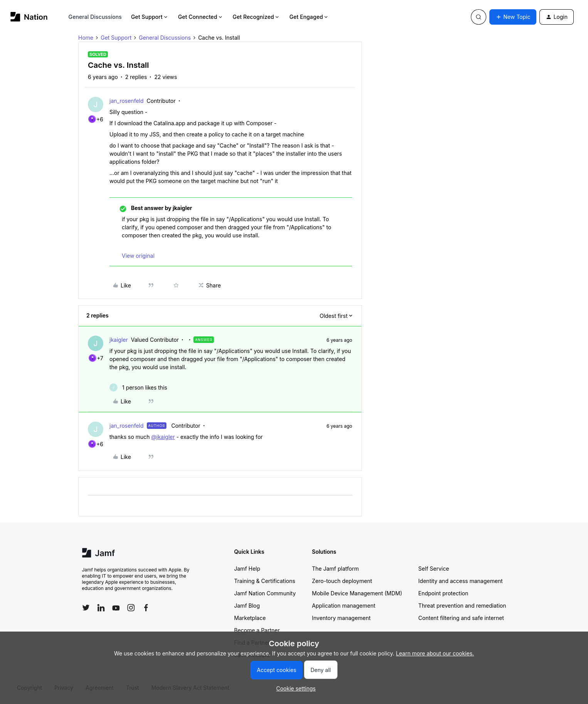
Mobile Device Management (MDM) (357, 593)
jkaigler (119, 340)
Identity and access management (461, 581)
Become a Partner (257, 630)
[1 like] (138, 387)
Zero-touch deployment (342, 581)
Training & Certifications (265, 581)
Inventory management (341, 618)
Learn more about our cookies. (435, 653)
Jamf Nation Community (265, 593)
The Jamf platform (336, 569)
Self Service (434, 569)
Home (86, 38)
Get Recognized (256, 17)
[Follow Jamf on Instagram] (131, 608)
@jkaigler (163, 437)
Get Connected (201, 17)
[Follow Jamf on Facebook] (146, 608)
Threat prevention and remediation (462, 606)
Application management (344, 606)
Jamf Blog (247, 606)
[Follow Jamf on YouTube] (116, 608)
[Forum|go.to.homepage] (29, 17)
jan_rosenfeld (127, 101)
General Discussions (95, 17)
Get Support (150, 17)
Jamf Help (247, 569)
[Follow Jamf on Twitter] (86, 608)
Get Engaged (309, 17)
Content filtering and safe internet (461, 618)
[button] (513, 17)
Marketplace (250, 618)
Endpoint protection (444, 593)
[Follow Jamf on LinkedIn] (101, 608)
